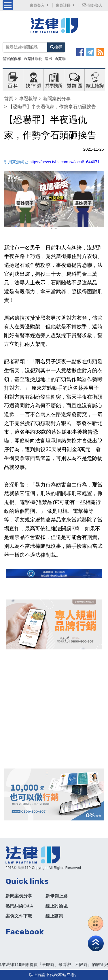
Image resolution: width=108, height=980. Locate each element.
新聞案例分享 (57, 99)
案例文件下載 (19, 916)
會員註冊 (66, 5)
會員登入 (40, 5)
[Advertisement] (54, 709)
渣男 (48, 59)
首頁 (9, 99)
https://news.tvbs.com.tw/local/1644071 (65, 162)
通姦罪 (60, 59)
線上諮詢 (54, 916)
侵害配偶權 (12, 59)
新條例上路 (57, 896)
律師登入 (92, 5)
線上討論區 (57, 906)
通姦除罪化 (33, 59)
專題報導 (28, 99)
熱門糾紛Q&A (19, 906)
